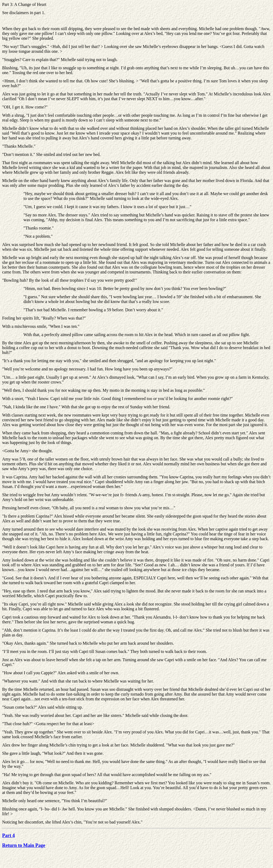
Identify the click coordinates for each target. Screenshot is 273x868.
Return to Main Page (24, 845)
